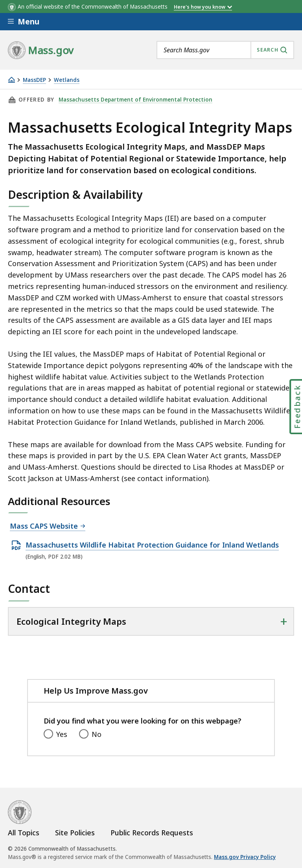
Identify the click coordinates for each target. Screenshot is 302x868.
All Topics (24, 833)
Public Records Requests (152, 833)
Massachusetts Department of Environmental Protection (135, 100)
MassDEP (34, 80)
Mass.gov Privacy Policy (245, 857)
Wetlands (67, 80)
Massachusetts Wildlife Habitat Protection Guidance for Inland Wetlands (152, 545)
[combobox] (225, 50)
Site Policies (75, 833)
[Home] (11, 80)
